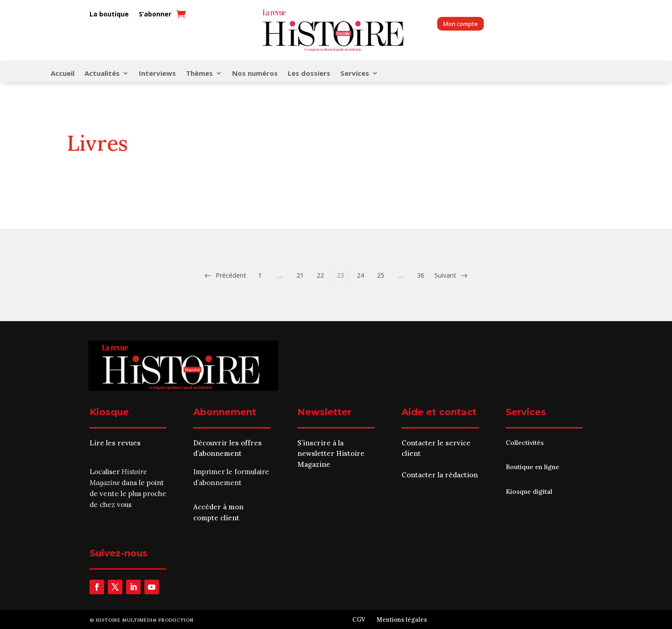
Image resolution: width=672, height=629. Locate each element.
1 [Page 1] (260, 275)
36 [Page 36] (421, 275)
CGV (359, 620)
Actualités (102, 74)
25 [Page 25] (381, 275)
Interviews (157, 74)
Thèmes (199, 74)
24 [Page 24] (360, 275)
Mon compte (460, 24)
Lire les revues (115, 443)
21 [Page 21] (300, 275)
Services (355, 74)
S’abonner (155, 14)
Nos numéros (255, 74)
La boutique (109, 14)
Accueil (63, 74)
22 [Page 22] (320, 275)
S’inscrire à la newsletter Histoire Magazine (331, 454)
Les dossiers (309, 74)
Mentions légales (402, 620)
